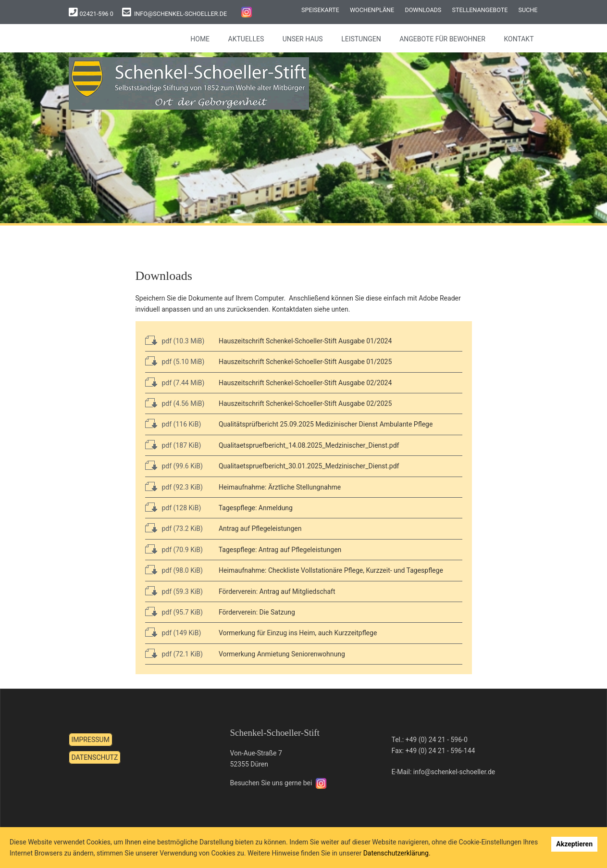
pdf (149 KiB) (182, 633)
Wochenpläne (372, 10)
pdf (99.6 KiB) (182, 466)
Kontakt (519, 39)
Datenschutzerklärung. (397, 853)
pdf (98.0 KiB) (182, 570)
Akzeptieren (574, 844)
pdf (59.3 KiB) (182, 591)
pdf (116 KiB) (182, 424)
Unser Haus (303, 39)
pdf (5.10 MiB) (183, 362)
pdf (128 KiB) (182, 508)
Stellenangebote (480, 10)
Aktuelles (246, 39)
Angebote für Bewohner (442, 39)
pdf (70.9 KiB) (182, 550)
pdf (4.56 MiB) (183, 403)
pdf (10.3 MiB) (183, 341)
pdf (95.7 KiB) (182, 612)
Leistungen (361, 39)
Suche (528, 10)
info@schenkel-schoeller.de (180, 14)
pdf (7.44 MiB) (183, 383)
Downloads (423, 10)
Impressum (91, 740)
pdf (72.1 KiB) (182, 654)
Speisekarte (320, 10)
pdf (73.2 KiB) (182, 528)
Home (200, 39)
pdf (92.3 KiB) (182, 487)
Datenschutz (95, 757)
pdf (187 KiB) (182, 445)
